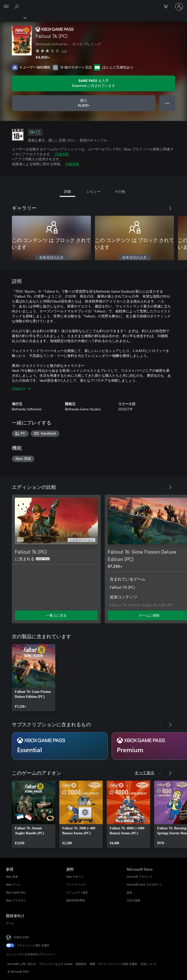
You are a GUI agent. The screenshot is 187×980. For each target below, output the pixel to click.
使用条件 (81, 964)
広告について (148, 964)
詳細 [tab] (67, 191)
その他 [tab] (120, 191)
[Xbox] (13, 18)
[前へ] (160, 208)
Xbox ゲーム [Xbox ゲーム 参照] (13, 884)
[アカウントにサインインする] (179, 7)
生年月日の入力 (51, 258)
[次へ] (170, 208)
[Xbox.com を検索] (17, 6)
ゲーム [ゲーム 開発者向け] (10, 923)
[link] (34, 678)
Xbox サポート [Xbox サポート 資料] (75, 876)
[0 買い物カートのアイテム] (167, 7)
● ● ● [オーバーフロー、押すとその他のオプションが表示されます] (167, 103)
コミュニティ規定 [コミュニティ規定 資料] (77, 892)
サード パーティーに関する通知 (118, 964)
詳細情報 (62, 154)
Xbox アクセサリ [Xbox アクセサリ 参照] (16, 900)
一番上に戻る (56, 615)
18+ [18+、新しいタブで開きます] (35, 132)
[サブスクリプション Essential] (60, 746)
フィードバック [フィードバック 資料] (76, 884)
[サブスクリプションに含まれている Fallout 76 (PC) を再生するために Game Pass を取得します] (93, 83)
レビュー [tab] (94, 191)
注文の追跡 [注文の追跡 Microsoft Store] (134, 900)
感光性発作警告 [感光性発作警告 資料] (76, 900)
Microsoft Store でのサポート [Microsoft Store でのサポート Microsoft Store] (145, 884)
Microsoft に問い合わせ (22, 964)
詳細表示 (21, 389)
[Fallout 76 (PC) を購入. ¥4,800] (84, 103)
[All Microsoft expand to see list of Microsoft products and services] (6, 7)
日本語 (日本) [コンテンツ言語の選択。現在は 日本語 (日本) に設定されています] (21, 937)
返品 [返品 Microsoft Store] (129, 892)
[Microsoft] (93, 4)
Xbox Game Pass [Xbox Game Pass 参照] (16, 892)
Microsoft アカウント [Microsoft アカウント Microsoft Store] (140, 876)
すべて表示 (145, 773)
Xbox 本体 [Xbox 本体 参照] (12, 876)
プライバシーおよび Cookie (56, 964)
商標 (92, 964)
